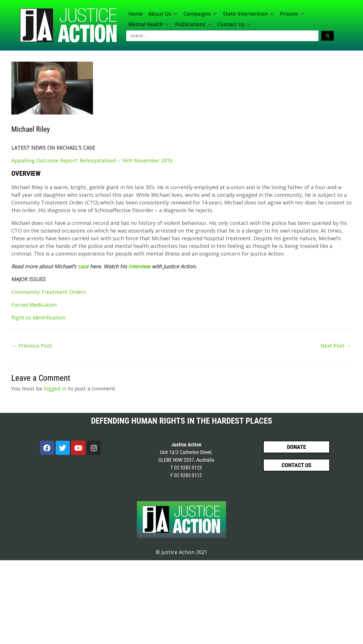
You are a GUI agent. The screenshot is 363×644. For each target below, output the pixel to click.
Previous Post (32, 346)
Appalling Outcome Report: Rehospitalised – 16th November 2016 (92, 160)
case (83, 266)
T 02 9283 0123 (186, 468)
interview (139, 266)
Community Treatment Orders (49, 292)
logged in (55, 388)
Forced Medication (34, 305)
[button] (163, 14)
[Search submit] (328, 36)
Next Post (336, 346)
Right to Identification (38, 317)
